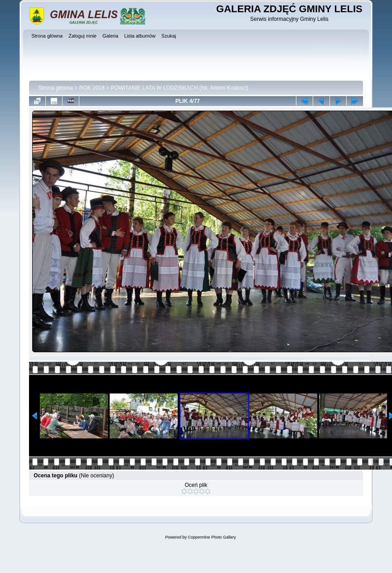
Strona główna (56, 88)
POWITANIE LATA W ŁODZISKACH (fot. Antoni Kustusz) (179, 88)
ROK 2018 (92, 88)
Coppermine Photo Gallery (212, 537)
